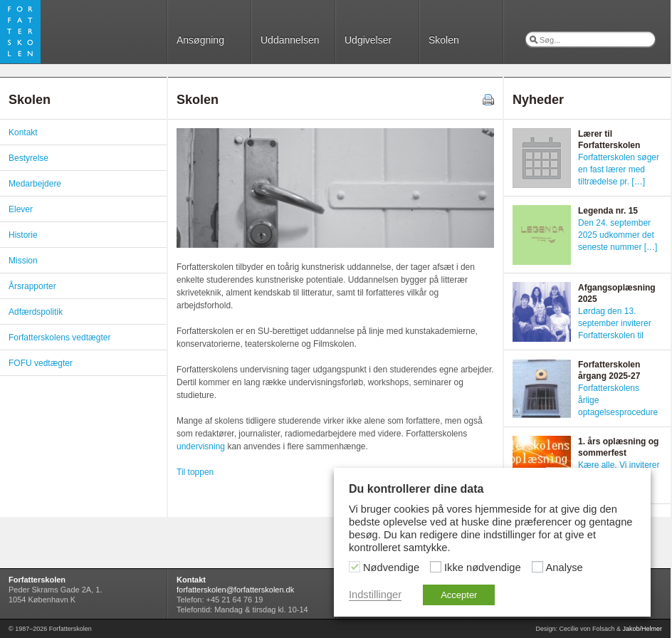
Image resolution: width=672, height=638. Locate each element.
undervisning (201, 446)
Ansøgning (200, 40)
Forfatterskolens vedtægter (59, 338)
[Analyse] (537, 567)
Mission (23, 261)
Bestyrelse (28, 158)
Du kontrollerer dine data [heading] (416, 489)
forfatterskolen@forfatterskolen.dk (235, 590)
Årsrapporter (32, 286)
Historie (23, 235)
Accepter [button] (459, 595)
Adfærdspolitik (36, 312)
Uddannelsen (290, 40)
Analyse (565, 568)
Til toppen (195, 472)
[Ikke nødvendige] (436, 567)
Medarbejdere (35, 184)
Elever (21, 209)
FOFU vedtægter (41, 363)
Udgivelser (368, 40)
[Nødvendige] (355, 567)
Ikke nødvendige (483, 568)
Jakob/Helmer (642, 629)
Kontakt (23, 132)
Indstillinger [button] (375, 595)
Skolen (444, 40)
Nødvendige (391, 568)
